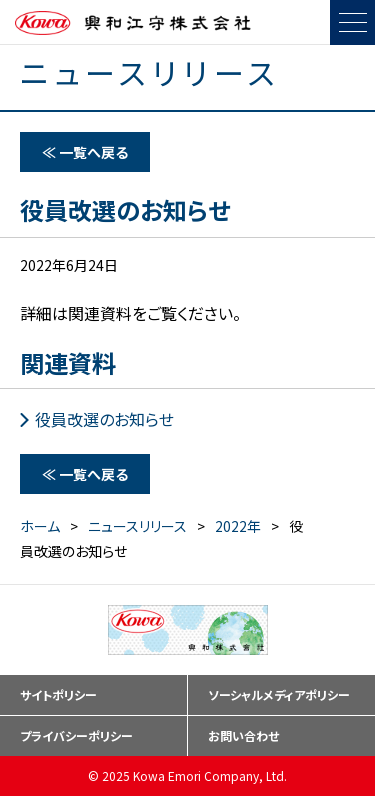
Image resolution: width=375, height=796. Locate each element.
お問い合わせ (243, 735)
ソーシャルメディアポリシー (279, 694)
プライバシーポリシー (76, 735)
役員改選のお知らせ (104, 419)
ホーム (40, 526)
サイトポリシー (58, 694)
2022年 (238, 526)
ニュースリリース (137, 526)
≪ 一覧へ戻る (85, 152)
